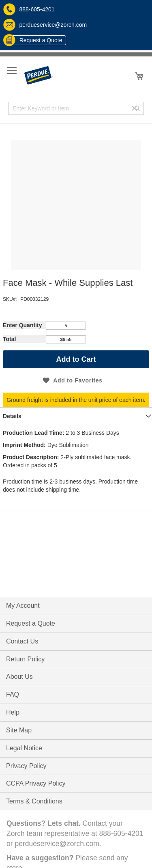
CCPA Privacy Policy (36, 783)
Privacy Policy (26, 766)
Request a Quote (35, 40)
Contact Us (22, 641)
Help (13, 712)
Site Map (19, 730)
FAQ (13, 694)
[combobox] (76, 108)
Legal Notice (24, 748)
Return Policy (25, 659)
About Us (19, 677)
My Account (23, 606)
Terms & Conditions (34, 801)
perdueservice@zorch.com (45, 25)
